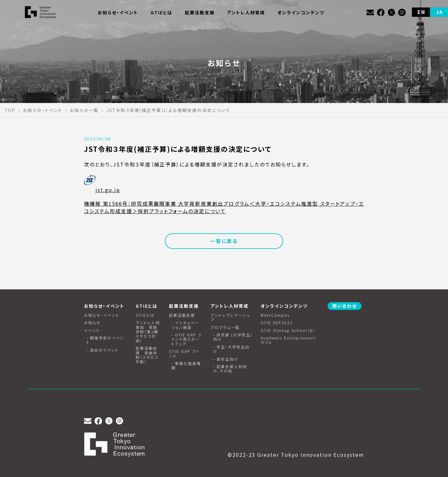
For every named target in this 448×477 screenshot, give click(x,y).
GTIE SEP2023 (277, 323)
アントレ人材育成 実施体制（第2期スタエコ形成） (148, 332)
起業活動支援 (182, 315)
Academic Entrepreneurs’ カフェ (289, 340)
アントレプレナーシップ (230, 318)
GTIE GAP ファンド (184, 354)
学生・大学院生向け (231, 349)
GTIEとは (145, 315)
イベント (92, 330)
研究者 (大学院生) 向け (233, 337)
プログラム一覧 (225, 327)
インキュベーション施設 (185, 325)
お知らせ (92, 323)
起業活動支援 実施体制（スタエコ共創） (147, 355)
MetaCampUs (275, 315)
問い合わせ (345, 306)
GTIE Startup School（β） (288, 330)
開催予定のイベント (105, 340)
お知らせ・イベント (102, 315)
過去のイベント (104, 350)
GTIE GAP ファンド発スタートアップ (187, 339)
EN (421, 12)
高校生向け (227, 359)
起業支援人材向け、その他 (230, 369)
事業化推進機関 (186, 366)
